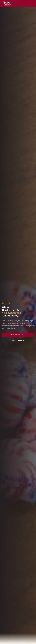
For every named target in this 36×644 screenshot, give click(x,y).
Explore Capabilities (18, 340)
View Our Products (18, 335)
